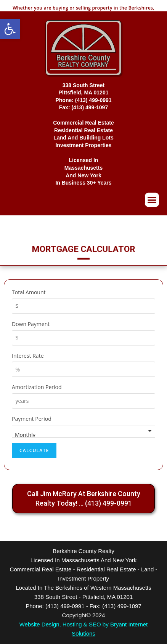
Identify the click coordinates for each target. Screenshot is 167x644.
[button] (10, 29)
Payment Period (32, 419)
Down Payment (31, 324)
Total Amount (29, 292)
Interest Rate (28, 356)
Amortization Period (37, 387)
